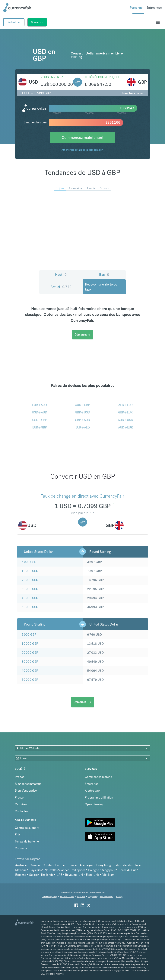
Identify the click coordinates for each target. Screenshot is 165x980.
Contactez (21, 811)
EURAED (83, 427)
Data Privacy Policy (50, 897)
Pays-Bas (36, 870)
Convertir (21, 848)
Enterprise (92, 784)
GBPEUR (125, 412)
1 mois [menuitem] (91, 188)
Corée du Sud (128, 870)
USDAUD (40, 412)
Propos (20, 777)
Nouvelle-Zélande (56, 870)
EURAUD (40, 405)
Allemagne (87, 865)
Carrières (21, 804)
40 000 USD (30, 598)
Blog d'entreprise (26, 791)
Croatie (48, 865)
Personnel (136, 8)
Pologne (94, 870)
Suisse (33, 875)
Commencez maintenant (83, 137)
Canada (35, 865)
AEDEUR (125, 405)
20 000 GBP (30, 653)
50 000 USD (30, 607)
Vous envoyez (52, 77)
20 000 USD (30, 580)
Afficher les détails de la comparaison (82, 150)
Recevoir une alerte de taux (101, 287)
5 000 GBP (29, 635)
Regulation (93, 897)
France (72, 865)
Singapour (109, 870)
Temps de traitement (28, 841)
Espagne (21, 875)
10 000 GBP (30, 644)
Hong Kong (104, 865)
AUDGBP (82, 405)
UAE (59, 875)
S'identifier (14, 22)
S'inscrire (37, 22)
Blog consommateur (28, 784)
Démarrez (83, 335)
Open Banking (94, 804)
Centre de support (27, 828)
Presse (19, 798)
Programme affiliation (99, 798)
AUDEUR (125, 427)
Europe (60, 865)
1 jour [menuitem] (60, 188)
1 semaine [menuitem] (75, 188)
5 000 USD (29, 562)
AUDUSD (125, 420)
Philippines (78, 870)
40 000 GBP (30, 671)
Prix (17, 835)
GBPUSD (82, 412)
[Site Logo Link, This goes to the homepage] (17, 8)
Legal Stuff (81, 897)
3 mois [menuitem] (104, 188)
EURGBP (40, 427)
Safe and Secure (106, 897)
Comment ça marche (98, 777)
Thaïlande (47, 875)
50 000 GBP (30, 680)
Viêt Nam (108, 875)
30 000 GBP (30, 662)
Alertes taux (93, 791)
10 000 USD (30, 571)
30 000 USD (30, 589)
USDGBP (40, 420)
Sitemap (119, 897)
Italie (138, 865)
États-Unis (93, 875)
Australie (21, 865)
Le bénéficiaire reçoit (102, 77)
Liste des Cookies (67, 897)
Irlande (127, 865)
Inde (117, 865)
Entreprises (154, 8)
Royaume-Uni (74, 875)
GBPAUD (82, 420)
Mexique (21, 870)
